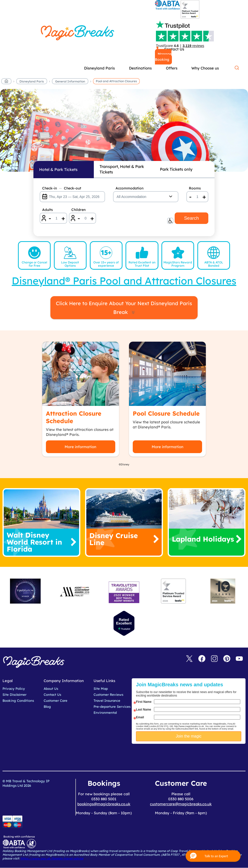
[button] (213, 856)
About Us (51, 689)
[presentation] (192, 756)
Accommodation (129, 188)
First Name (144, 702)
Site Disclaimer (14, 695)
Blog (47, 707)
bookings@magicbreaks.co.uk (104, 804)
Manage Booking (163, 57)
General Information (70, 81)
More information (80, 447)
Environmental (105, 713)
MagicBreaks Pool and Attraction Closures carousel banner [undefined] (124, 130)
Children (78, 210)
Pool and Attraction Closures (116, 81)
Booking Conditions (18, 701)
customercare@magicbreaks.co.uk (181, 804)
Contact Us (52, 695)
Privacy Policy (14, 689)
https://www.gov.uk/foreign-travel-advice (52, 858)
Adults (48, 210)
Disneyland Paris (32, 81)
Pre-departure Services (112, 707)
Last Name (144, 710)
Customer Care (56, 701)
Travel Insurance (107, 701)
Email (140, 717)
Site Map (101, 689)
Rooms (195, 188)
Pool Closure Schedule (166, 413)
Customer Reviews (108, 695)
